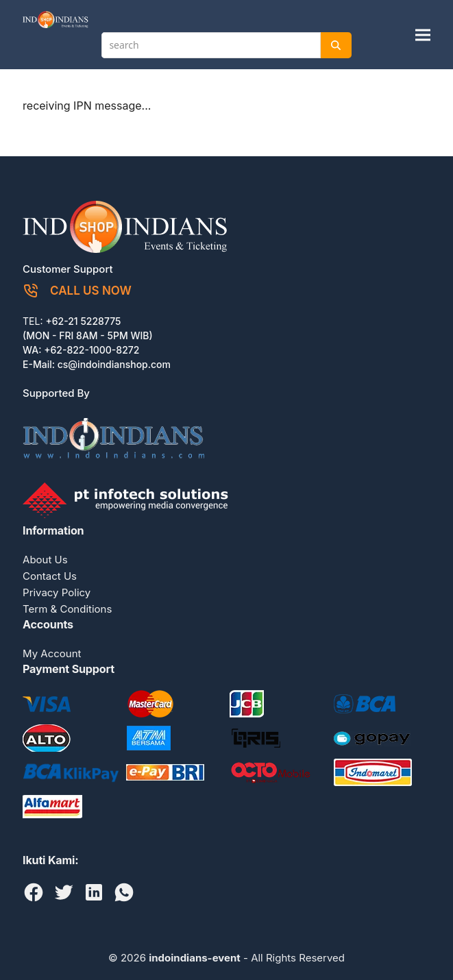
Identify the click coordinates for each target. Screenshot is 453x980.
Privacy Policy (57, 592)
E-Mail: (40, 364)
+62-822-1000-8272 (91, 350)
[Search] (336, 45)
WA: (33, 350)
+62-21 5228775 (83, 321)
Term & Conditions (67, 609)
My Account (52, 653)
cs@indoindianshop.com (114, 364)
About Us (45, 560)
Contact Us (50, 576)
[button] (423, 35)
